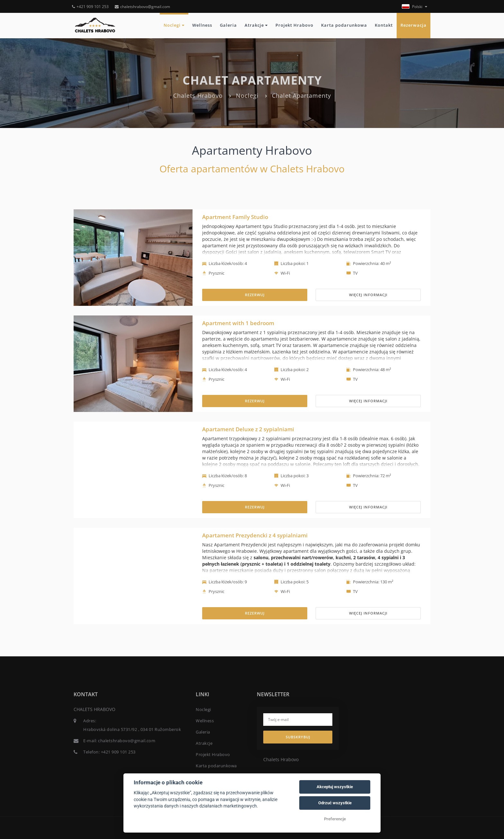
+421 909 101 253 (90, 7)
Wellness (202, 25)
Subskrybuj (298, 737)
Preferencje (335, 819)
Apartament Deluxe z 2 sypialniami (248, 429)
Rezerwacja (414, 25)
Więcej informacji (368, 295)
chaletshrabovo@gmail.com (142, 7)
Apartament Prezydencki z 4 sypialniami (255, 535)
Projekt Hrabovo (294, 25)
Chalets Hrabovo (198, 96)
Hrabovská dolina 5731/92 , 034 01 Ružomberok (132, 729)
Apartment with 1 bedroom (238, 323)
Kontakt (384, 25)
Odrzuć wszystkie (335, 803)
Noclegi (174, 25)
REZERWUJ (255, 295)
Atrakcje (256, 25)
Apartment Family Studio (235, 217)
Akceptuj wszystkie (335, 787)
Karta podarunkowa (344, 25)
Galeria (228, 25)
